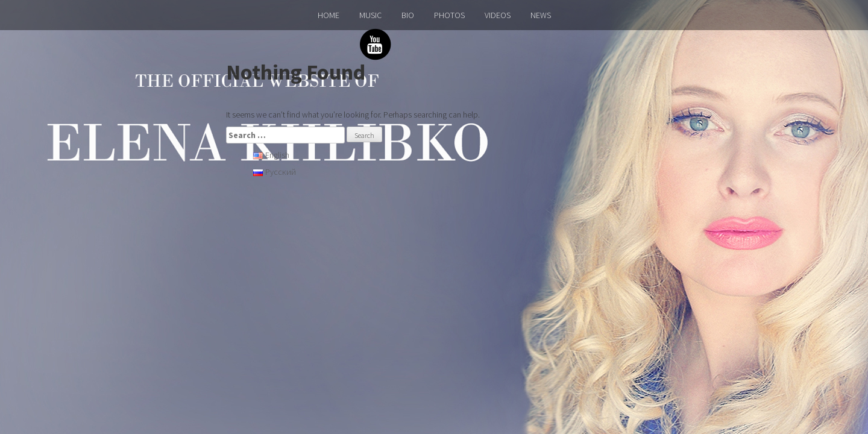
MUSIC (370, 15)
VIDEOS (498, 15)
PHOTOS (449, 15)
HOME (329, 15)
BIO (408, 15)
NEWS (541, 15)
